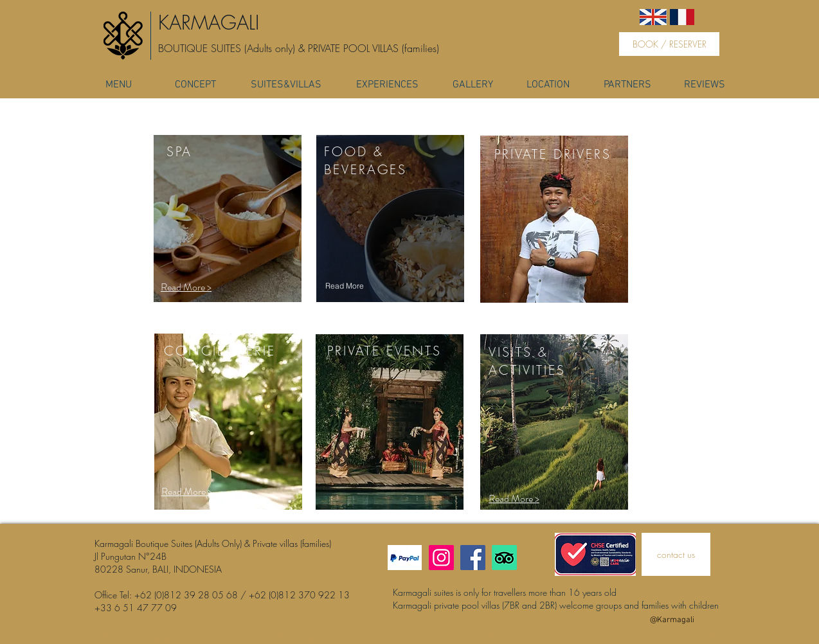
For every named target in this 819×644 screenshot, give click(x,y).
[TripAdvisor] (504, 558)
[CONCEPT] (195, 85)
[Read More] (344, 286)
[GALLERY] (473, 85)
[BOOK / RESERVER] (669, 44)
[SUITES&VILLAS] (286, 85)
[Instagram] (441, 558)
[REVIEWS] (705, 85)
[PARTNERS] (627, 85)
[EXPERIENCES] (387, 85)
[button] (187, 492)
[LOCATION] (548, 85)
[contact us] (676, 554)
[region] (228, 220)
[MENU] (119, 85)
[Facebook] (473, 558)
